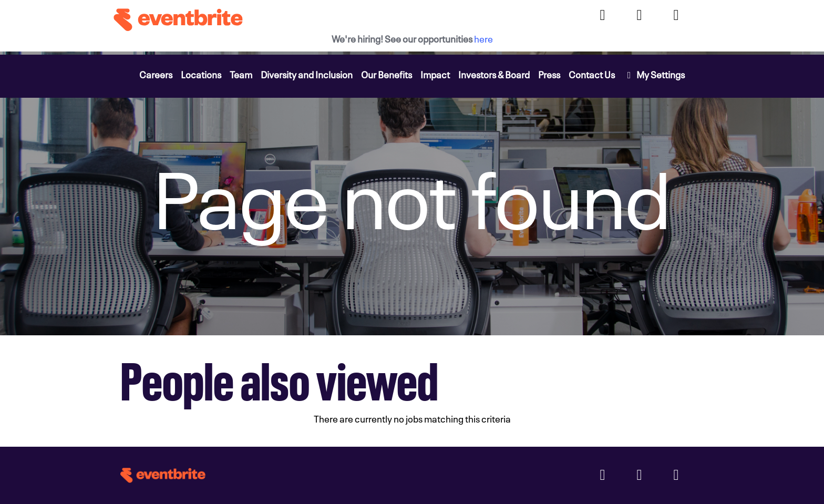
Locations (201, 74)
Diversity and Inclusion (307, 74)
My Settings (654, 74)
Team (241, 74)
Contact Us (592, 74)
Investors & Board (494, 74)
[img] (412, 193)
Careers (156, 74)
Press (549, 74)
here (483, 38)
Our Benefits (387, 74)
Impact (435, 74)
